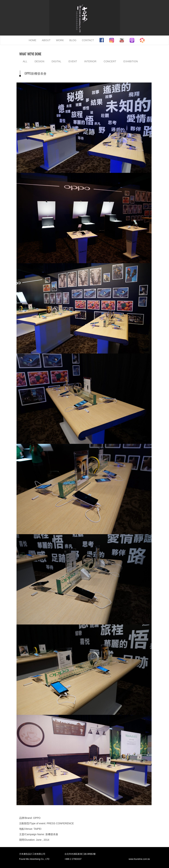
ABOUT (46, 40)
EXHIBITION (131, 61)
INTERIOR (90, 61)
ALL (25, 61)
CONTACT (88, 40)
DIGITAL (56, 61)
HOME (32, 40)
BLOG (73, 40)
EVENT (73, 61)
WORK (60, 40)
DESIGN (39, 61)
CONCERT (110, 61)
